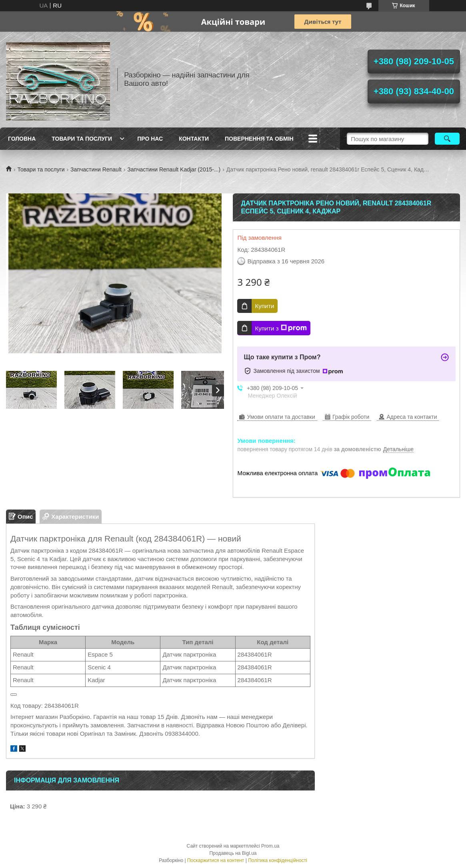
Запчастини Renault (96, 169)
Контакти (194, 139)
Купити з (281, 328)
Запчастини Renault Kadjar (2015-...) (174, 169)
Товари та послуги (82, 139)
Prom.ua (270, 846)
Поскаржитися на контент (216, 860)
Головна (22, 139)
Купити (264, 306)
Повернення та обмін (259, 139)
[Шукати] (447, 139)
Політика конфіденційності (278, 860)
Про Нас (150, 139)
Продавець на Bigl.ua (233, 853)
